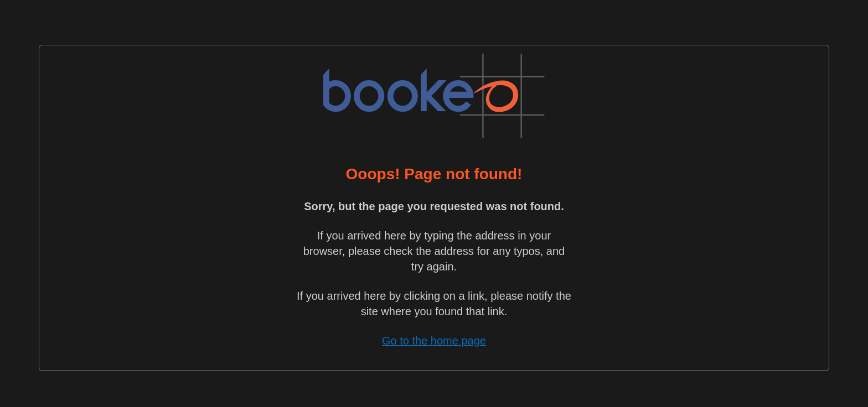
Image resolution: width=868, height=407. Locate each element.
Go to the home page (434, 341)
